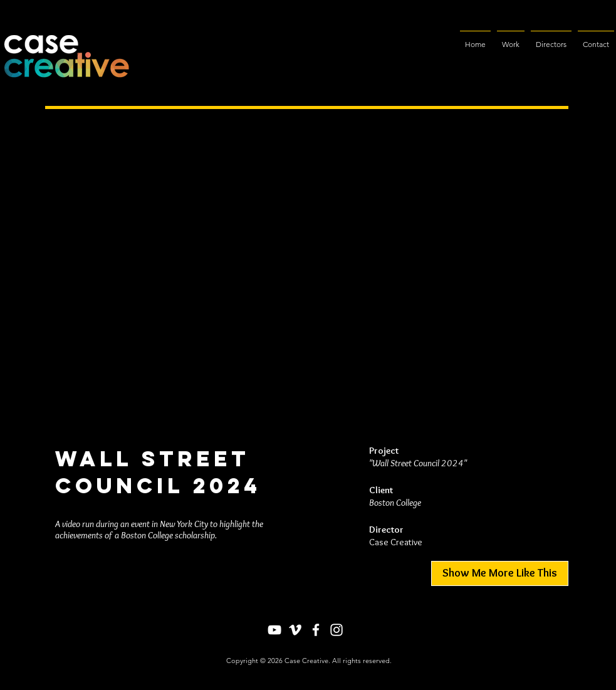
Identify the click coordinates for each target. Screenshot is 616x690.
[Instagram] (337, 630)
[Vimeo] (295, 630)
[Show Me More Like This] (500, 573)
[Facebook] (316, 630)
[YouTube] (274, 630)
